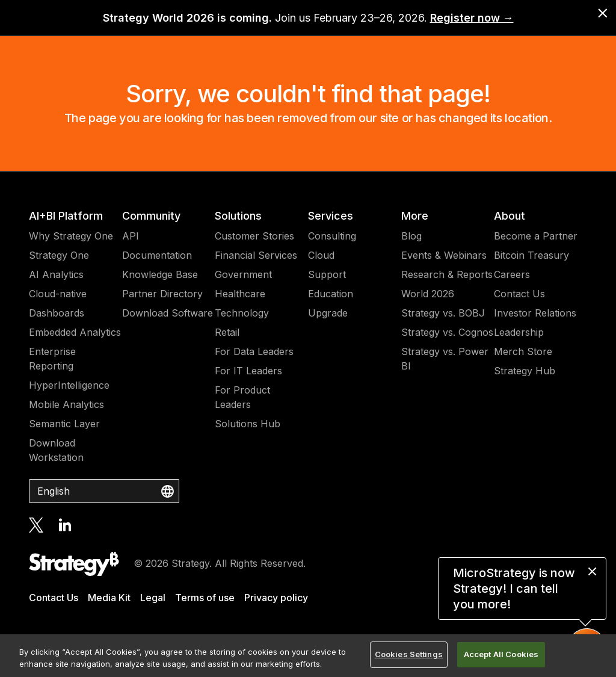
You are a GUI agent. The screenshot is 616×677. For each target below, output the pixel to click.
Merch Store (523, 351)
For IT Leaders (248, 371)
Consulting (332, 236)
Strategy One (59, 255)
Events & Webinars (444, 255)
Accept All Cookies (501, 654)
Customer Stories (254, 236)
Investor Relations (535, 313)
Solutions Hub (248, 424)
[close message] (592, 571)
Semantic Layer (64, 424)
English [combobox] (54, 491)
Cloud (321, 255)
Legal (153, 598)
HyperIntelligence (69, 385)
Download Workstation (56, 450)
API (131, 236)
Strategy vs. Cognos (447, 332)
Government (243, 274)
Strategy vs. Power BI (445, 359)
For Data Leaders (254, 351)
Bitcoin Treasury (531, 255)
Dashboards (57, 313)
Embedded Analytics (75, 332)
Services (331, 216)
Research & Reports (447, 274)
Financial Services (256, 255)
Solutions (238, 216)
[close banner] (603, 13)
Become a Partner (536, 236)
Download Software (168, 313)
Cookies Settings (409, 654)
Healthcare (240, 294)
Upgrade (328, 313)
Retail (227, 332)
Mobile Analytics (66, 404)
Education (331, 294)
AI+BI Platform (66, 216)
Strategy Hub (525, 371)
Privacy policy (276, 598)
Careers (512, 274)
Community (151, 216)
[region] (308, 656)
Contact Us (519, 294)
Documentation (157, 255)
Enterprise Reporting (52, 359)
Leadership (519, 332)
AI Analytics (56, 274)
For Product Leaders (242, 397)
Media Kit (109, 598)
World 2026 (428, 294)
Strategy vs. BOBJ (443, 313)
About (510, 216)
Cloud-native (58, 294)
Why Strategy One (71, 236)
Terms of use (205, 598)
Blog (411, 236)
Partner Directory (162, 294)
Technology (242, 313)
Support (327, 274)
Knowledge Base (160, 274)
